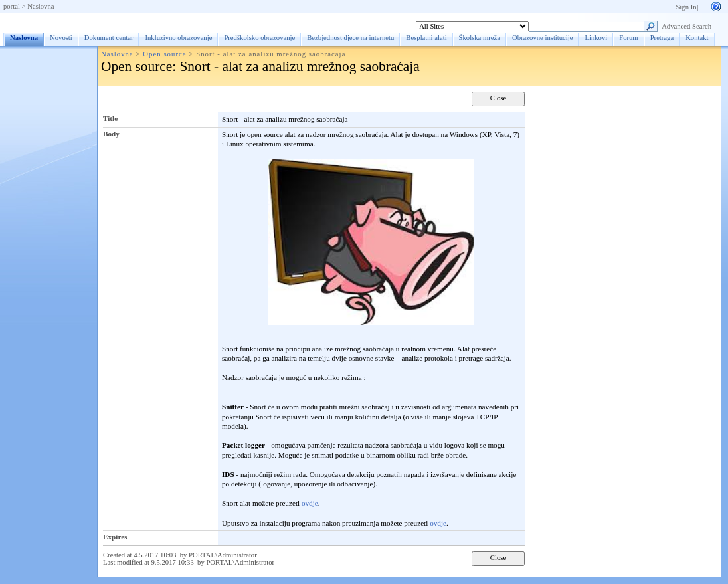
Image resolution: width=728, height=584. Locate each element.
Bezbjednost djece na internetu (350, 38)
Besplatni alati (426, 38)
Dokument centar (109, 38)
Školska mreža (480, 38)
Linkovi (596, 38)
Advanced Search (686, 26)
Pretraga (662, 38)
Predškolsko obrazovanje (259, 38)
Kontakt (697, 38)
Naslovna (41, 6)
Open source (164, 54)
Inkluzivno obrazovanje (178, 38)
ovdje (310, 503)
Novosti (61, 38)
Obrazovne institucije (542, 38)
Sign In (686, 7)
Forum (628, 38)
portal (12, 6)
